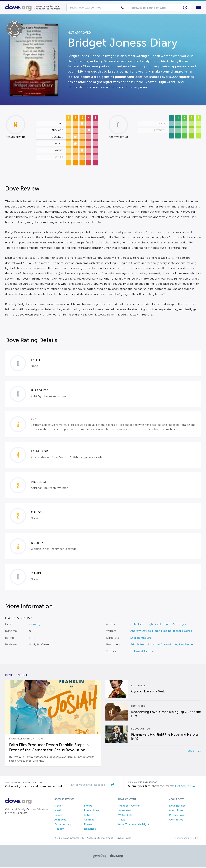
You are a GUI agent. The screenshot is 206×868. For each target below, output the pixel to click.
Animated (60, 820)
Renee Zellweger (174, 625)
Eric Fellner (138, 645)
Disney (58, 816)
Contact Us (176, 820)
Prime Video (91, 811)
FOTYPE (196, 839)
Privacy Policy (177, 816)
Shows (88, 806)
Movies (59, 806)
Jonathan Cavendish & (162, 645)
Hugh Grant (153, 625)
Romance (90, 830)
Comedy (35, 625)
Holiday (59, 830)
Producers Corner (129, 806)
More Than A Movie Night (134, 825)
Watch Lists (125, 816)
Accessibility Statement (100, 839)
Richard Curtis (182, 632)
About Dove (176, 811)
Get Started (185, 787)
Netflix (59, 811)
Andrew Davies (140, 632)
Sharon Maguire (141, 638)
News (122, 820)
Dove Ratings (177, 806)
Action (88, 816)
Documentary (63, 825)
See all (194, 751)
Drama (88, 825)
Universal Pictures (143, 652)
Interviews (125, 811)
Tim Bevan (186, 645)
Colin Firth (137, 625)
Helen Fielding (162, 632)
